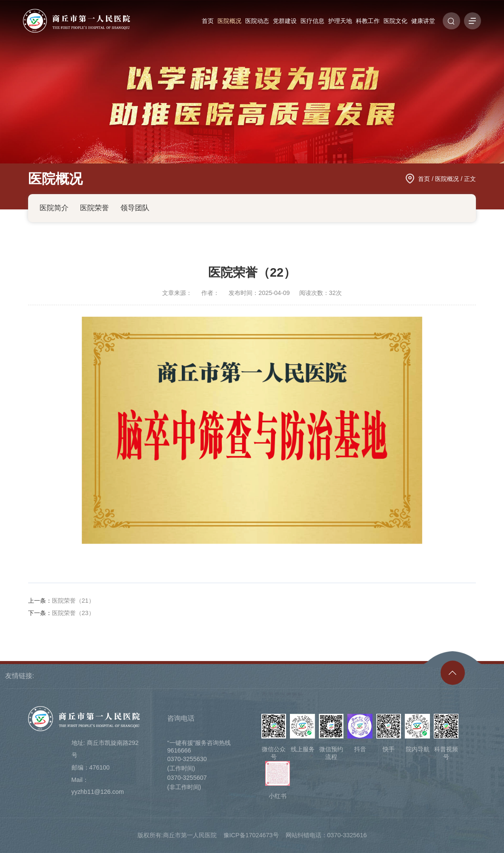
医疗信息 (312, 21)
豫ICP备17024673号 (251, 835)
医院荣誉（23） (73, 613)
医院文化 (395, 21)
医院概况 (229, 21)
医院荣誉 (94, 208)
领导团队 (135, 208)
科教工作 (368, 21)
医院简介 (54, 208)
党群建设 (285, 21)
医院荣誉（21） (73, 601)
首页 (208, 21)
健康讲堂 (423, 21)
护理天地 (340, 21)
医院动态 (257, 21)
